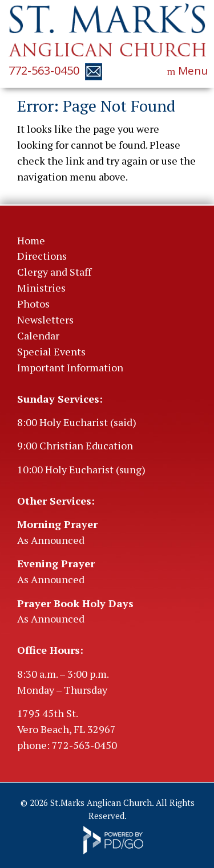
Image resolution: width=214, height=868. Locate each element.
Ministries (41, 288)
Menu (193, 71)
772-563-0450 (44, 70)
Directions (42, 256)
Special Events (51, 351)
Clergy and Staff (54, 272)
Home (31, 240)
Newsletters (45, 320)
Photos (33, 304)
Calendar (38, 335)
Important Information (70, 367)
